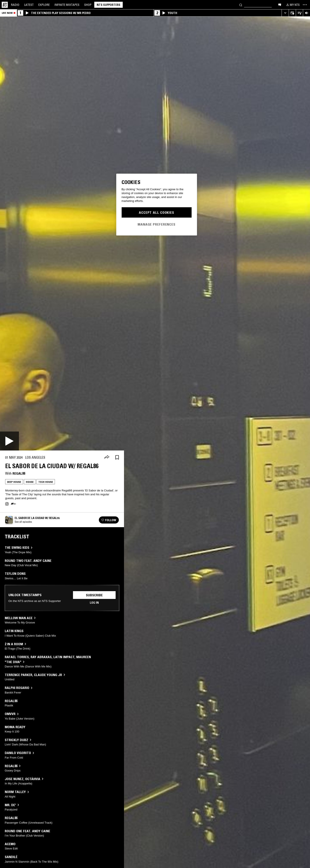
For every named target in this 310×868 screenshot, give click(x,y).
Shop (88, 5)
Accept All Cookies (157, 212)
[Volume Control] (306, 13)
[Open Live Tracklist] (299, 13)
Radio (15, 5)
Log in (94, 603)
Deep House (14, 482)
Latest (29, 5)
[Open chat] (280, 5)
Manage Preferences (157, 224)
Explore (44, 5)
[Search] (241, 5)
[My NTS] (293, 5)
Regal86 (19, 473)
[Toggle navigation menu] (305, 5)
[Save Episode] (117, 457)
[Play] (9, 441)
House (30, 482)
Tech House (46, 482)
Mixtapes (67, 5)
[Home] (5, 5)
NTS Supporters (108, 5)
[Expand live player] (285, 13)
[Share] (107, 457)
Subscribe (94, 595)
